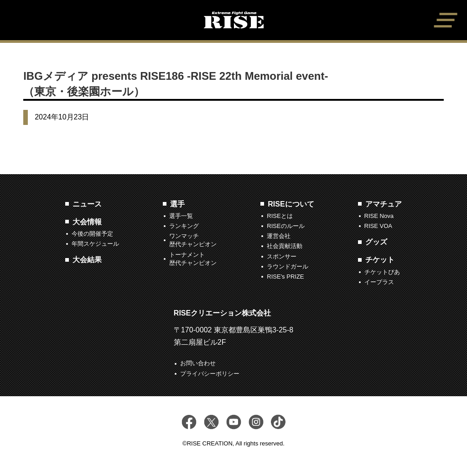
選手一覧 (181, 216)
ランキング (184, 226)
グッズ (376, 242)
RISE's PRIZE (285, 277)
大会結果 (87, 260)
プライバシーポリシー (210, 374)
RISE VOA (378, 226)
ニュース (87, 204)
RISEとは (280, 216)
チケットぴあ (382, 272)
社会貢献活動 (285, 246)
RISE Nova (379, 216)
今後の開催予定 (92, 234)
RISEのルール (285, 226)
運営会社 (279, 236)
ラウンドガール (288, 266)
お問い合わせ (198, 363)
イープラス (379, 282)
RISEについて (291, 204)
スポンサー (282, 256)
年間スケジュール (95, 244)
